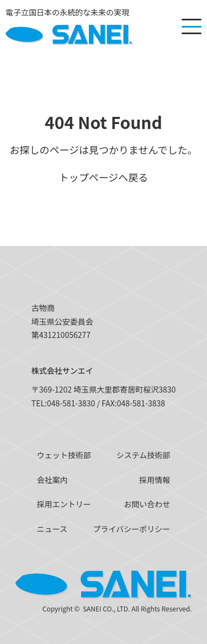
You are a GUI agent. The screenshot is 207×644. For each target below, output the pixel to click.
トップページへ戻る (104, 177)
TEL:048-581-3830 (63, 403)
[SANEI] (69, 26)
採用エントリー (64, 504)
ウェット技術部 (64, 455)
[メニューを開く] (192, 26)
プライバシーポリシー (132, 529)
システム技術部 (144, 455)
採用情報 (155, 480)
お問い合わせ (147, 504)
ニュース (52, 529)
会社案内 (52, 480)
